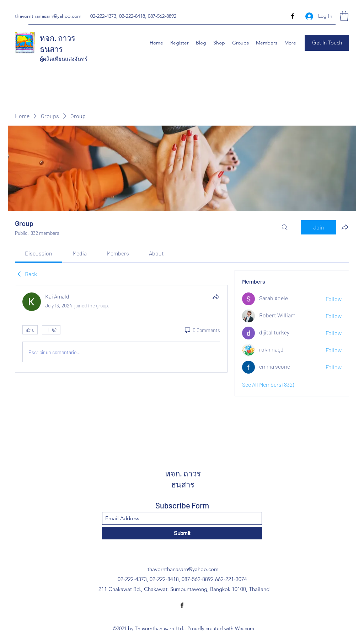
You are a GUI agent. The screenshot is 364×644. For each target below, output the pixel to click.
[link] (39, 253)
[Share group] (345, 227)
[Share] (216, 297)
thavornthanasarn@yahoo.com (48, 16)
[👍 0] (30, 330)
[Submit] (182, 533)
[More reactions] (51, 330)
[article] (121, 329)
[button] (344, 16)
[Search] (285, 227)
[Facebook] (293, 16)
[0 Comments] (202, 330)
